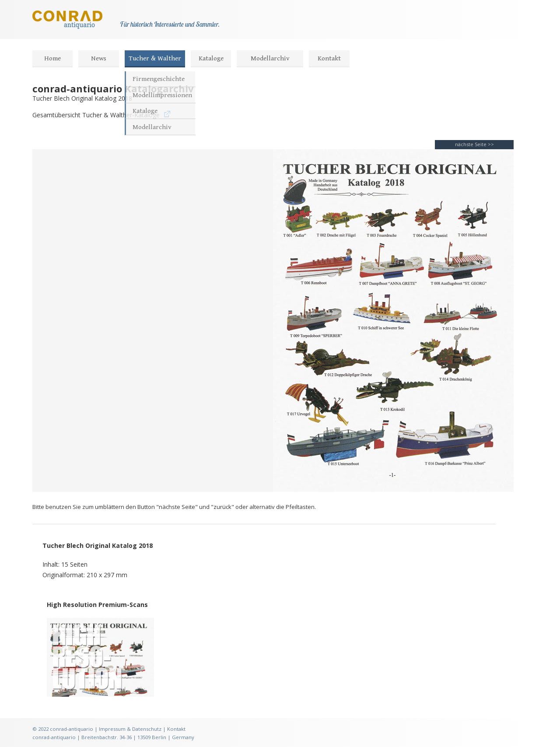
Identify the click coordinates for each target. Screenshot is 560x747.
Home (52, 58)
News (99, 58)
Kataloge (211, 58)
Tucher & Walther (155, 58)
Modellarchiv (270, 58)
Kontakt (329, 58)
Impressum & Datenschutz (130, 729)
